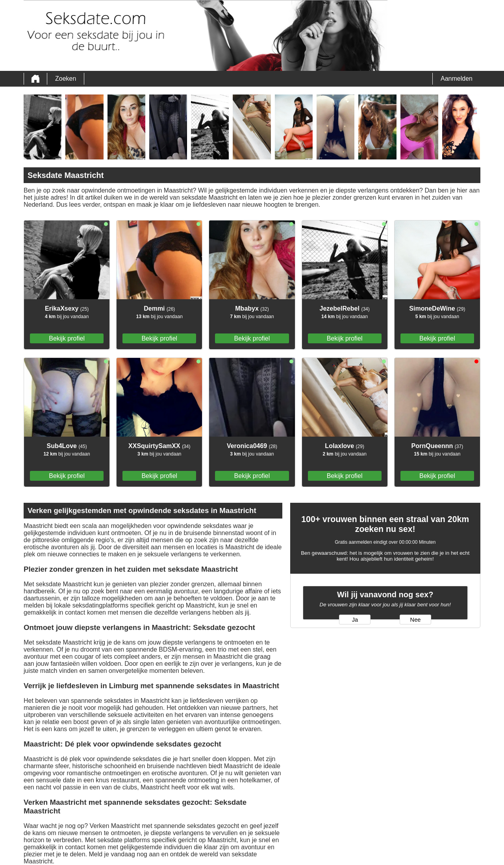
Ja (355, 620)
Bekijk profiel (67, 338)
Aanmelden (457, 79)
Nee (416, 620)
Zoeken (66, 79)
